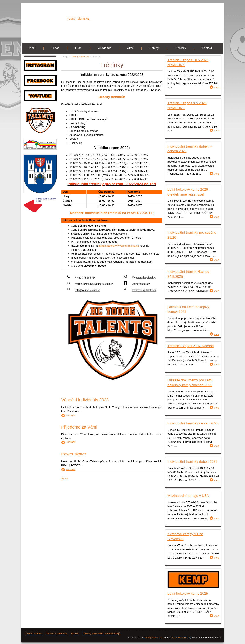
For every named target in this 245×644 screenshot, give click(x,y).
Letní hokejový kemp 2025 (188, 593)
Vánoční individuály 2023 (85, 400)
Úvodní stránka (34, 633)
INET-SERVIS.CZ (181, 638)
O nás (55, 48)
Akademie (105, 48)
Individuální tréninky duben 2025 (192, 462)
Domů (32, 48)
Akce (130, 48)
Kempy (154, 48)
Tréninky (180, 48)
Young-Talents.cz (153, 638)
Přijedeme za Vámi (79, 427)
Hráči (79, 48)
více (217, 87)
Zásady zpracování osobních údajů (102, 633)
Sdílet (65, 478)
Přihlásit (199, 8)
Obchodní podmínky (56, 633)
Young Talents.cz (78, 22)
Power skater (74, 454)
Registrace (214, 8)
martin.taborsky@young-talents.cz (119, 246)
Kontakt (207, 48)
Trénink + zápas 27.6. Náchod (191, 346)
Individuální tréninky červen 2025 (193, 423)
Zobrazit (71, 415)
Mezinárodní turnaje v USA (188, 496)
